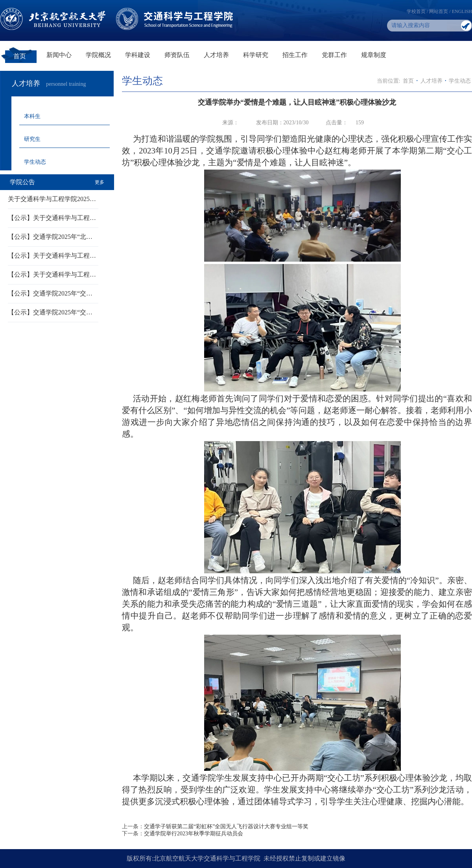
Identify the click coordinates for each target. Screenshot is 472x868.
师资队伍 (177, 55)
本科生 (32, 116)
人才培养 (216, 55)
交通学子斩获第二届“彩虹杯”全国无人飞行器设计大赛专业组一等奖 (226, 826)
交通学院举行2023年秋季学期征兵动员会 (194, 834)
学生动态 (35, 162)
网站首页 (439, 11)
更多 (100, 182)
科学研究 (256, 55)
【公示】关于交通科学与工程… (52, 218)
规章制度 (374, 55)
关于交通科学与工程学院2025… (52, 199)
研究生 (32, 139)
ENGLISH (462, 11)
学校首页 (416, 11)
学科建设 (138, 55)
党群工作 (334, 55)
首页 (20, 56)
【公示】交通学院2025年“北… (50, 237)
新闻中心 (59, 55)
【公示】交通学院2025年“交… (50, 293)
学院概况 (98, 55)
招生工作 (295, 55)
